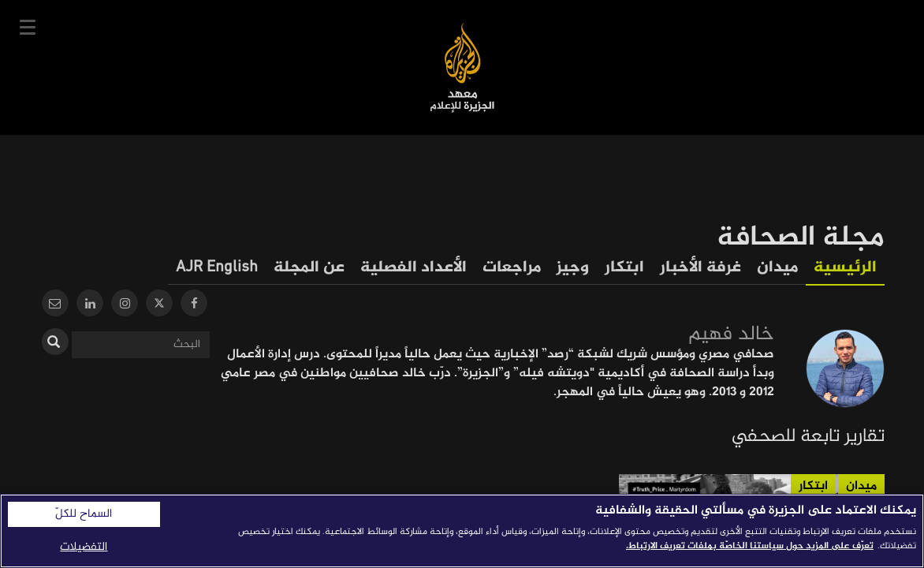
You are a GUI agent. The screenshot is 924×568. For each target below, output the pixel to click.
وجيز (573, 268)
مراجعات (512, 268)
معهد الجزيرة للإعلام (462, 67)
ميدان (777, 268)
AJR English (217, 268)
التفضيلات (84, 547)
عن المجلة (309, 268)
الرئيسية (845, 268)
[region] (462, 531)
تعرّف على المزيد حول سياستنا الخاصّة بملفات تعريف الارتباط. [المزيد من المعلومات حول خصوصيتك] (750, 546)
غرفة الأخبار (700, 268)
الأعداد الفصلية (414, 268)
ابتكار (624, 268)
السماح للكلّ (84, 514)
